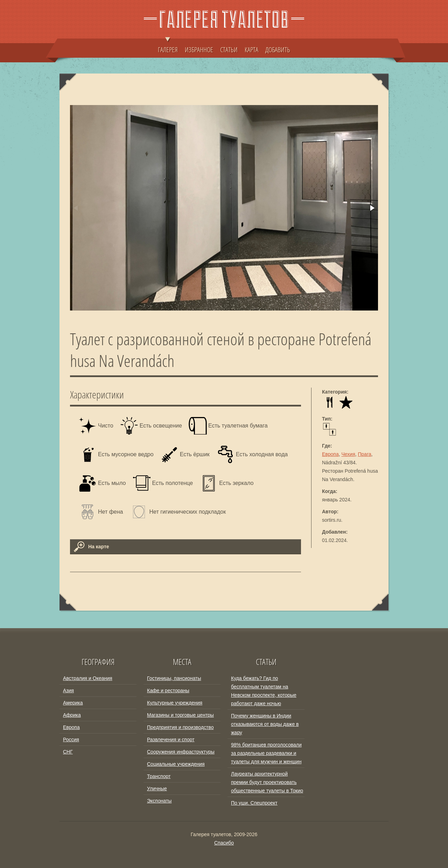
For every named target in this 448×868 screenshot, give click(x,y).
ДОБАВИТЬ (278, 49)
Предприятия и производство (180, 727)
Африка (72, 715)
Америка (73, 703)
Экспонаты (159, 801)
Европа (330, 454)
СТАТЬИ (229, 49)
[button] (372, 208)
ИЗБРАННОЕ (199, 49)
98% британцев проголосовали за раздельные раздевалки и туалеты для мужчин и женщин (266, 753)
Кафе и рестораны (168, 690)
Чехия (348, 454)
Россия (71, 739)
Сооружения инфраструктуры (181, 752)
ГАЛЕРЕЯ (168, 46)
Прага (365, 454)
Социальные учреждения (176, 764)
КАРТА (251, 49)
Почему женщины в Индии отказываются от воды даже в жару (265, 724)
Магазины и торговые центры (180, 715)
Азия (68, 690)
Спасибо (224, 843)
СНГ (68, 752)
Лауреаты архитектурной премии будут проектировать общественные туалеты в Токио (267, 782)
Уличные (157, 789)
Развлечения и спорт (171, 739)
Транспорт (159, 776)
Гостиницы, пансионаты (174, 678)
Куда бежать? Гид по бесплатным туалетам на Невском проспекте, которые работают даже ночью (264, 691)
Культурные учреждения (175, 703)
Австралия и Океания (88, 678)
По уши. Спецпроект (254, 803)
